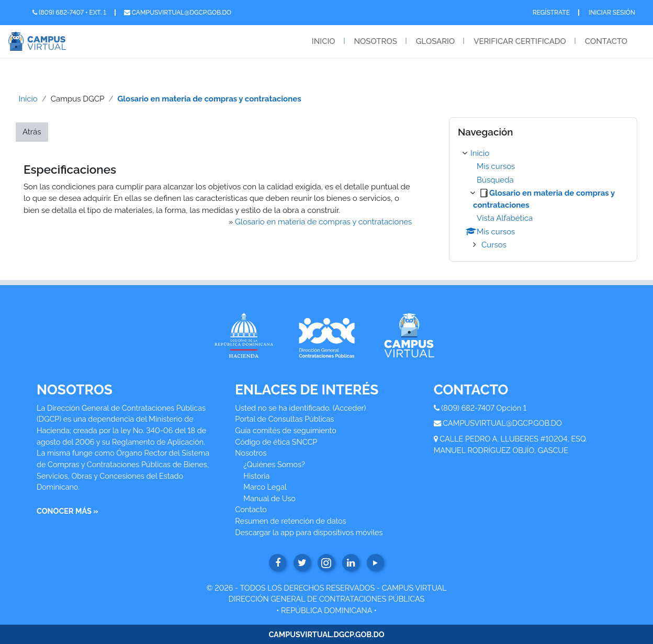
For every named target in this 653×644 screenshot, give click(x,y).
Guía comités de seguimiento (285, 430)
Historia (256, 476)
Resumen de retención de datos (290, 521)
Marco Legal (265, 487)
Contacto (606, 41)
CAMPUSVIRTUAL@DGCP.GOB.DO (502, 423)
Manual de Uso (269, 498)
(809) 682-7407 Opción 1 (484, 408)
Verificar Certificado (520, 41)
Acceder (350, 408)
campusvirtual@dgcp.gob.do (178, 13)
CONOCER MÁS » (67, 511)
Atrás (32, 132)
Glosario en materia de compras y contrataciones (209, 99)
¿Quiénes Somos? (274, 464)
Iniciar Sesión (612, 13)
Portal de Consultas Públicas (284, 419)
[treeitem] (543, 199)
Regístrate (551, 13)
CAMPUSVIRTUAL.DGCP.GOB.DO (326, 634)
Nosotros (376, 41)
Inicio (324, 41)
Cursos (494, 245)
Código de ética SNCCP (276, 442)
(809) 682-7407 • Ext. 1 (69, 13)
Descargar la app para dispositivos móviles (309, 532)
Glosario (435, 41)
